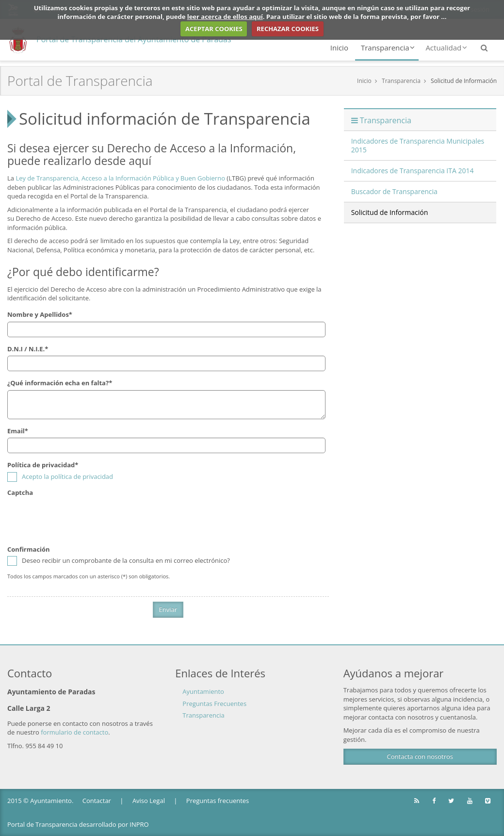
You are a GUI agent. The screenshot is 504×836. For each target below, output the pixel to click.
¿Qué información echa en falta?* (60, 383)
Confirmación (29, 549)
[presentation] (81, 519)
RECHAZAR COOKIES (288, 29)
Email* (18, 431)
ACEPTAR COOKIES (214, 29)
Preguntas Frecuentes (214, 704)
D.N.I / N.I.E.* (28, 349)
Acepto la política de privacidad (67, 476)
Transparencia (388, 48)
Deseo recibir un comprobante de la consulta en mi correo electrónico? (119, 561)
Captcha (20, 492)
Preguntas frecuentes (218, 801)
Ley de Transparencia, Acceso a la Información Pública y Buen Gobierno (120, 178)
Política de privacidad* (43, 465)
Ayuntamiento (203, 691)
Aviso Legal (149, 801)
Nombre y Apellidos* (40, 314)
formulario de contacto (74, 732)
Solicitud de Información (464, 81)
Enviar (168, 609)
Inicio (339, 48)
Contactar (97, 801)
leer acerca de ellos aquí (225, 16)
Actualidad (446, 48)
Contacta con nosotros (420, 756)
